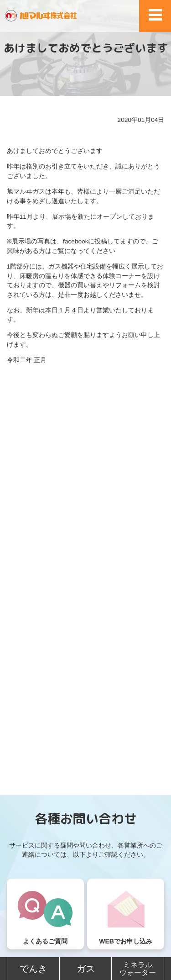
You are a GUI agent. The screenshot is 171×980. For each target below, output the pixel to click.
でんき (33, 969)
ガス (86, 969)
